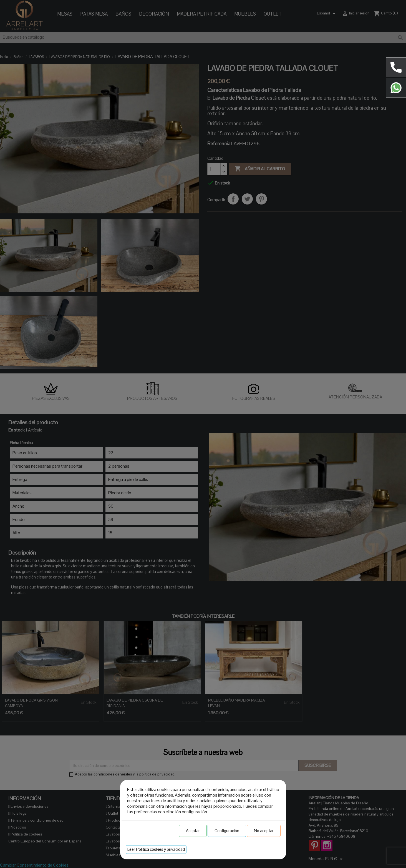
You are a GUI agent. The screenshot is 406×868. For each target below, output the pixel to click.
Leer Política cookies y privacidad (156, 849)
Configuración (227, 831)
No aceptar (264, 831)
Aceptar (193, 831)
